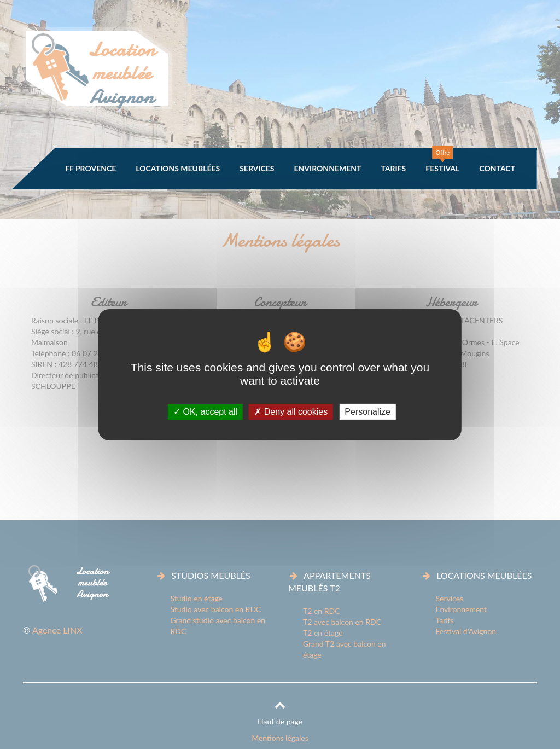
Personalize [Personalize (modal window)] (367, 411)
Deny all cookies (291, 411)
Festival (442, 168)
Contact (497, 168)
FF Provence (91, 168)
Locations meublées (178, 168)
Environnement (327, 168)
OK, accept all (205, 411)
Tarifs (393, 168)
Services (257, 168)
